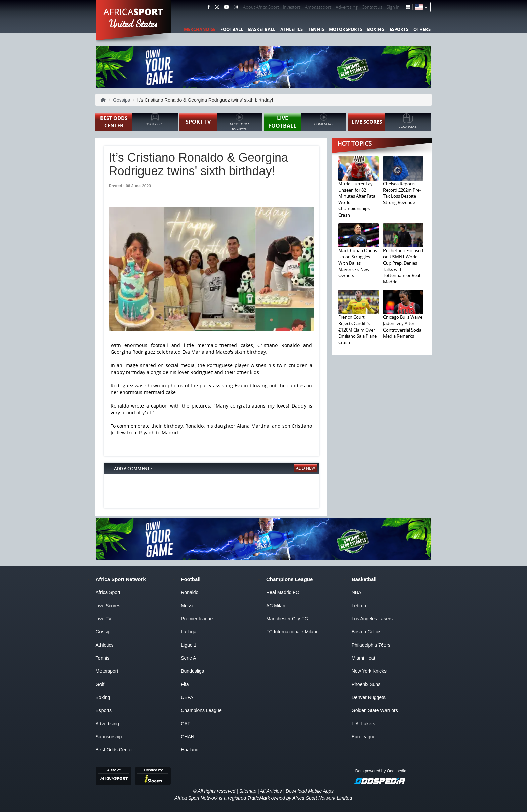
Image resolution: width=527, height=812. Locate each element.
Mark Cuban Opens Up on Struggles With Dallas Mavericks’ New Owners (358, 263)
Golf (100, 684)
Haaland (190, 750)
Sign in (393, 7)
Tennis (316, 29)
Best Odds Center (114, 750)
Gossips (121, 100)
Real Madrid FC (283, 592)
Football (232, 29)
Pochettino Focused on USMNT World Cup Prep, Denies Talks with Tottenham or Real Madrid (403, 266)
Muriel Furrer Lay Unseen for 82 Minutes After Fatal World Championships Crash (357, 199)
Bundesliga (192, 671)
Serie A (188, 658)
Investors (292, 7)
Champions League (201, 710)
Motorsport (107, 671)
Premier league (197, 619)
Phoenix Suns (366, 684)
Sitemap (248, 791)
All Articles (271, 791)
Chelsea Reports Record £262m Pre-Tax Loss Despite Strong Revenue (402, 193)
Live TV (104, 619)
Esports (399, 29)
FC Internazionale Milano (292, 632)
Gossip (103, 632)
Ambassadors (318, 7)
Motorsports (346, 29)
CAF (186, 724)
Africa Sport (108, 592)
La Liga (189, 632)
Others (422, 29)
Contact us (372, 7)
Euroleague (364, 737)
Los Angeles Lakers (372, 619)
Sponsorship (109, 737)
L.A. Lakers (363, 724)
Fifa (185, 684)
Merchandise (200, 29)
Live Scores (108, 606)
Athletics (292, 29)
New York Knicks (369, 671)
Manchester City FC (287, 619)
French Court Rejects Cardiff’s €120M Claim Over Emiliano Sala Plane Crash (358, 330)
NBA (356, 592)
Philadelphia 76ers (371, 645)
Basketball (262, 29)
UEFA (187, 697)
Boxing (376, 29)
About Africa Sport (261, 7)
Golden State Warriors (375, 710)
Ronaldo (190, 592)
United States (134, 24)
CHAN (188, 737)
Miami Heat (363, 658)
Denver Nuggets (369, 697)
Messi (187, 606)
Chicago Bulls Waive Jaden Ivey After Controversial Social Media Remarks (403, 326)
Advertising (347, 7)
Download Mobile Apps (310, 791)
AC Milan (276, 606)
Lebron (359, 606)
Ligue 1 (189, 645)
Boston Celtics (367, 632)
